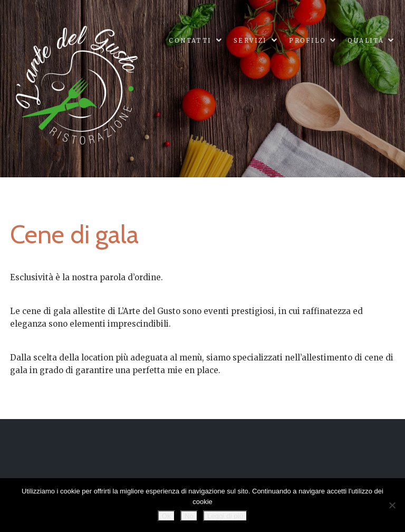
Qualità (366, 41)
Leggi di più (225, 516)
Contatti (190, 41)
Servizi (250, 41)
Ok (166, 516)
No (189, 516)
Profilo (307, 41)
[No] (392, 505)
